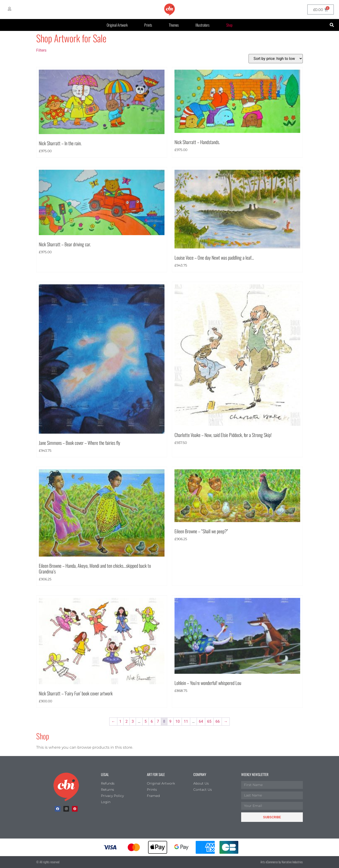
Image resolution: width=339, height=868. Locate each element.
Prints (148, 25)
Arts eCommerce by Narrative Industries (282, 862)
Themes (174, 25)
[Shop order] (276, 59)
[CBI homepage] (169, 10)
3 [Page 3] (133, 721)
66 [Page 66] (218, 721)
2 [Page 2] (127, 721)
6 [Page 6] (152, 721)
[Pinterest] (75, 809)
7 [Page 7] (158, 721)
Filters (41, 50)
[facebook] (58, 809)
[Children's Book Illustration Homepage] (66, 787)
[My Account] (10, 9)
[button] (332, 25)
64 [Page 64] (201, 721)
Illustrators (202, 25)
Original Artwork (117, 25)
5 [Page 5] (146, 721)
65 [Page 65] (209, 721)
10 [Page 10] (178, 721)
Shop (229, 25)
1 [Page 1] (120, 721)
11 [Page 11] (186, 721)
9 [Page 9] (170, 721)
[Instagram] (66, 809)
